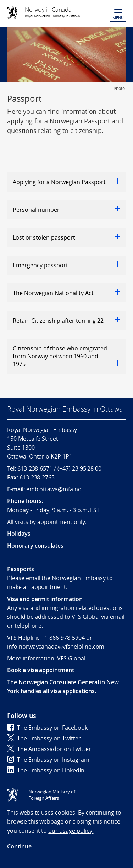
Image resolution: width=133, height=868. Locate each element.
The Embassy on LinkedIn (46, 770)
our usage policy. (71, 831)
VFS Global (71, 658)
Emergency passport (66, 265)
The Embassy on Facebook (47, 728)
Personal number (66, 210)
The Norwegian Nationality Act (66, 293)
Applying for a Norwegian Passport (66, 182)
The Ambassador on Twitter (49, 749)
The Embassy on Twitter (44, 738)
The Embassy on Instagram (48, 760)
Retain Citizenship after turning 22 (66, 321)
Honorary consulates (35, 546)
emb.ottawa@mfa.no (54, 489)
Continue (19, 846)
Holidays (19, 534)
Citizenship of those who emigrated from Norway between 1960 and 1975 (66, 356)
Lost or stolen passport (66, 237)
